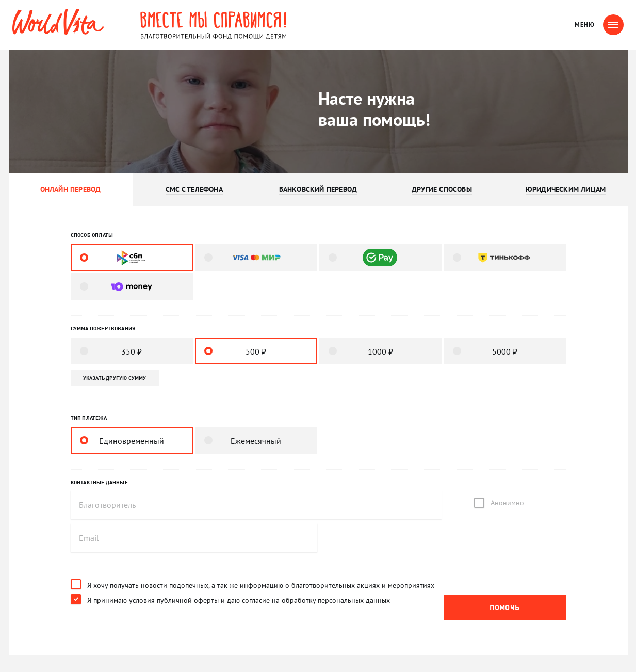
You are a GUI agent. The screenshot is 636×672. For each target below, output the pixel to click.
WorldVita (58, 22)
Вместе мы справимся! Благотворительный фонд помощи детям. (214, 25)
